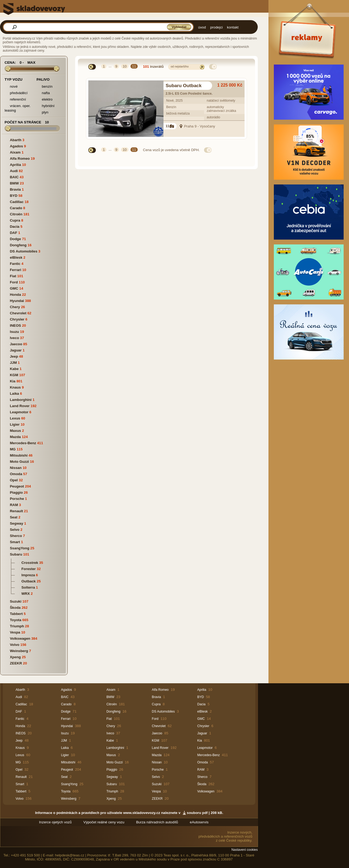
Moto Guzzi (19, 462)
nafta (43, 93)
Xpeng (15, 657)
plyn (42, 113)
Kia (13, 381)
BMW (14, 183)
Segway (17, 523)
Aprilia (15, 165)
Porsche (17, 499)
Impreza (28, 575)
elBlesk (16, 257)
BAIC (14, 177)
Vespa (15, 632)
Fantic (15, 264)
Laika (14, 394)
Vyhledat (179, 27)
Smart (15, 542)
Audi (14, 171)
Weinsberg (19, 651)
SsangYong (20, 548)
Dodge (15, 239)
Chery (15, 307)
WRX (26, 594)
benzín (45, 87)
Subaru (16, 554)
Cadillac (17, 202)
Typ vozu (13, 79)
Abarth (16, 140)
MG (13, 449)
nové (11, 87)
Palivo (43, 79)
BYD (14, 196)
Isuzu (14, 332)
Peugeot (17, 486)
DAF (14, 233)
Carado (16, 208)
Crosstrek (30, 563)
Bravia (15, 189)
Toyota (16, 620)
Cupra (15, 220)
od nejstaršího (180, 66)
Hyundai (17, 301)
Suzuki (16, 601)
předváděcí (16, 93)
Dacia (15, 227)
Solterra (28, 587)
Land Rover (20, 406)
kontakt (233, 27)
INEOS (15, 325)
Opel (14, 480)
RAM (14, 505)
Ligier (15, 424)
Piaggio (16, 492)
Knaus (15, 387)
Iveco (14, 338)
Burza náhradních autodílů (157, 822)
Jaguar (16, 350)
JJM (13, 363)
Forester (29, 569)
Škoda (15, 608)
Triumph (17, 626)
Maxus (15, 431)
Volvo (15, 645)
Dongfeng (18, 245)
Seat (14, 517)
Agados (17, 146)
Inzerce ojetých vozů (55, 822)
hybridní (46, 106)
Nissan (16, 468)
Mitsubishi (19, 455)
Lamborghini (21, 400)
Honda (15, 295)
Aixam (15, 152)
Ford (14, 282)
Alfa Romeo (20, 159)
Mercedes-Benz (23, 443)
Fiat (13, 276)
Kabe (14, 369)
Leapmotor (19, 412)
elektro (45, 100)
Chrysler (17, 319)
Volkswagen (20, 638)
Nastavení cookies (245, 850)
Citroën (16, 214)
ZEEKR (16, 663)
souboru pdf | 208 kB (205, 813)
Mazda (15, 437)
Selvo (15, 530)
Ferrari (16, 270)
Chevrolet (18, 313)
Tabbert (16, 614)
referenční (15, 100)
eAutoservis (199, 822)
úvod (202, 27)
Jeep (14, 356)
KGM (14, 375)
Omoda (16, 474)
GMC (14, 288)
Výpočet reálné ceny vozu (104, 822)
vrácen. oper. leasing (18, 108)
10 (125, 66)
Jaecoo (16, 344)
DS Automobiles (24, 251)
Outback (29, 581)
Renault (17, 511)
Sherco (16, 536)
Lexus (15, 418)
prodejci (217, 27)
